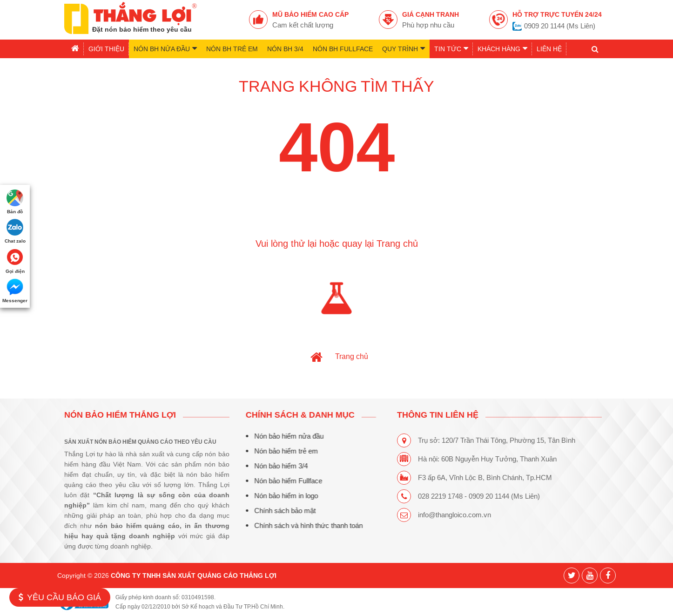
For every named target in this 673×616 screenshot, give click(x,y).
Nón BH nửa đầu (165, 48)
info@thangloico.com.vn (455, 515)
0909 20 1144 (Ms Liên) (560, 26)
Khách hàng (502, 48)
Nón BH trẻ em (232, 49)
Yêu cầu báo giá (60, 597)
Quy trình (404, 48)
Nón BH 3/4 (285, 49)
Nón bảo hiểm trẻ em (282, 451)
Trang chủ (352, 356)
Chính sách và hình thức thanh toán (304, 525)
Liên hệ (549, 49)
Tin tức (451, 48)
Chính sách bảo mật (281, 511)
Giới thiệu (106, 49)
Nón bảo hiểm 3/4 (277, 466)
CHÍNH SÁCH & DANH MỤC (296, 415)
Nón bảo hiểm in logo (282, 496)
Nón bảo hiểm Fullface (284, 481)
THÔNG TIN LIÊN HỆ (439, 415)
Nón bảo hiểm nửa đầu (285, 436)
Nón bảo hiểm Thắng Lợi (120, 415)
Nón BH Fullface (343, 49)
